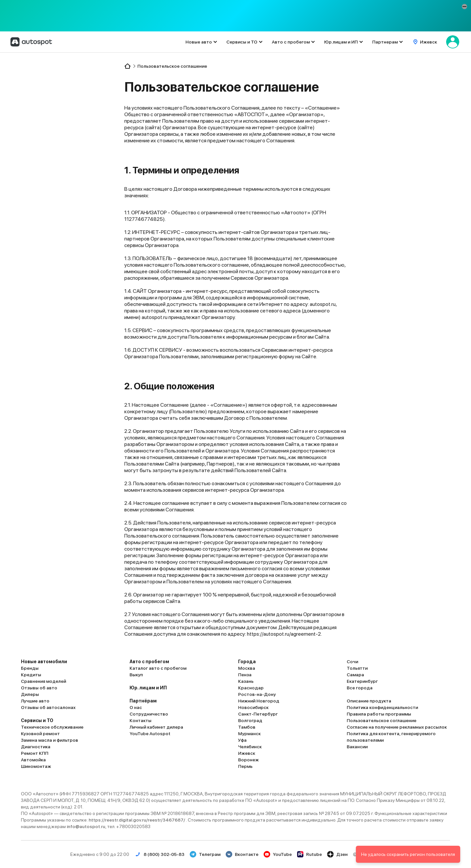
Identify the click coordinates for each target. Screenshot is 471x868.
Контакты (140, 720)
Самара (355, 675)
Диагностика (36, 747)
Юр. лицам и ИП (148, 688)
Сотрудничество (149, 714)
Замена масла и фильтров (50, 740)
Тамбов (247, 727)
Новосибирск (253, 707)
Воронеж (248, 760)
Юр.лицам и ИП (341, 42)
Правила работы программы (379, 714)
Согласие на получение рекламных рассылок (397, 727)
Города (247, 662)
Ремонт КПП (35, 753)
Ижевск (247, 753)
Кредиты (31, 675)
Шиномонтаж (36, 766)
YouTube (278, 854)
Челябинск (250, 747)
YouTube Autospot (150, 734)
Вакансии (357, 747)
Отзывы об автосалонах (48, 707)
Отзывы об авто (39, 688)
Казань (246, 681)
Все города (360, 688)
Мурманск (249, 734)
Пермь (245, 766)
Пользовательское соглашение (382, 720)
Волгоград (250, 720)
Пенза (245, 675)
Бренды (30, 668)
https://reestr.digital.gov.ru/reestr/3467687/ (137, 820)
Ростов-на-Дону (257, 694)
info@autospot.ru (86, 826)
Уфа (242, 740)
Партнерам (385, 42)
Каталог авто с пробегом (158, 668)
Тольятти (357, 668)
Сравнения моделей (44, 681)
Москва (247, 668)
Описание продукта (369, 701)
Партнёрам (143, 701)
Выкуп (136, 675)
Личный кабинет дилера (156, 727)
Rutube (309, 854)
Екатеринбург (362, 681)
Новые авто (199, 42)
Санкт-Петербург (258, 714)
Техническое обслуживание (52, 727)
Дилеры (30, 694)
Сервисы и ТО (242, 42)
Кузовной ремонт (40, 734)
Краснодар (251, 688)
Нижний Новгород (259, 701)
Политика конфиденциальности (382, 707)
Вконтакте (242, 854)
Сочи (352, 662)
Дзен (337, 854)
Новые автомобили (44, 662)
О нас (136, 707)
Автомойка (33, 760)
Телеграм (205, 854)
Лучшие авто (35, 701)
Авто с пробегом (291, 42)
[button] (464, 7)
